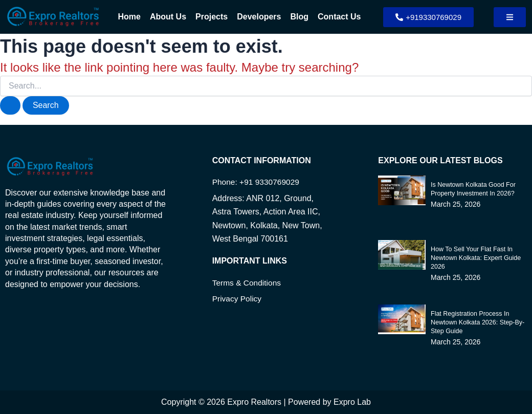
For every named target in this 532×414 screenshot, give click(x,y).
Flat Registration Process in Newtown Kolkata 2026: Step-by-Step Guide (476, 321)
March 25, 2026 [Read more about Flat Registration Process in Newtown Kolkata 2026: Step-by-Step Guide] (456, 340)
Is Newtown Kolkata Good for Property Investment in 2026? (471, 188)
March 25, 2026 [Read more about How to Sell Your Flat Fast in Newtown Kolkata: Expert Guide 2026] (456, 276)
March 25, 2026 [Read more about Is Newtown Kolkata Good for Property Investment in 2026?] (456, 203)
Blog (299, 17)
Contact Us (339, 17)
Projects (212, 17)
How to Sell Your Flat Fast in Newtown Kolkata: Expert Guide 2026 (474, 257)
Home (129, 17)
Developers (259, 17)
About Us (168, 17)
